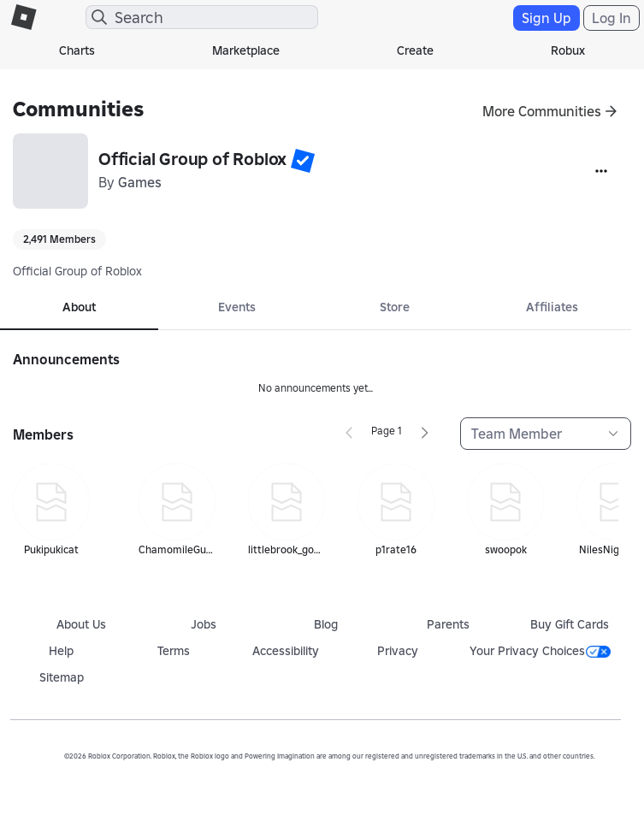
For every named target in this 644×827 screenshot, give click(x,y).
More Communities (542, 111)
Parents (448, 624)
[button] (303, 161)
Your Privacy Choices (540, 651)
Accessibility (286, 651)
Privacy (398, 651)
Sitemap (62, 677)
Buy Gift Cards (570, 624)
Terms (174, 651)
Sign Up (547, 18)
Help (61, 651)
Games (140, 182)
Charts (77, 50)
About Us (81, 624)
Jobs (204, 624)
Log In (612, 18)
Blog (326, 624)
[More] (601, 171)
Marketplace (246, 50)
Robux (568, 50)
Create (415, 50)
